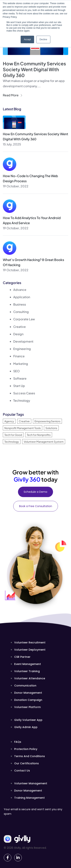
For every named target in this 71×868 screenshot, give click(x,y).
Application (22, 297)
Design (18, 334)
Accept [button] (27, 39)
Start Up (19, 386)
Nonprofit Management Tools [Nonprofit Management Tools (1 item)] (23, 428)
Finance (19, 356)
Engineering (22, 349)
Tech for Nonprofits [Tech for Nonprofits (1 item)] (39, 435)
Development (23, 341)
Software (20, 378)
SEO (16, 371)
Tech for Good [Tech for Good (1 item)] (13, 435)
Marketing (21, 364)
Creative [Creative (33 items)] (24, 421)
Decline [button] (43, 39)
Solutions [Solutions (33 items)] (51, 428)
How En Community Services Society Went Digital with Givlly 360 (34, 69)
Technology (22, 400)
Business (20, 304)
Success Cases (24, 393)
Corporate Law (24, 319)
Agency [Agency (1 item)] (9, 421)
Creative (20, 327)
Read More (12, 95)
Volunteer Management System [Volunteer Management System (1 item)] (44, 442)
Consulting (21, 312)
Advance (20, 290)
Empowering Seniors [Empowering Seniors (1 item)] (47, 421)
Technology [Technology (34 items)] (12, 442)
